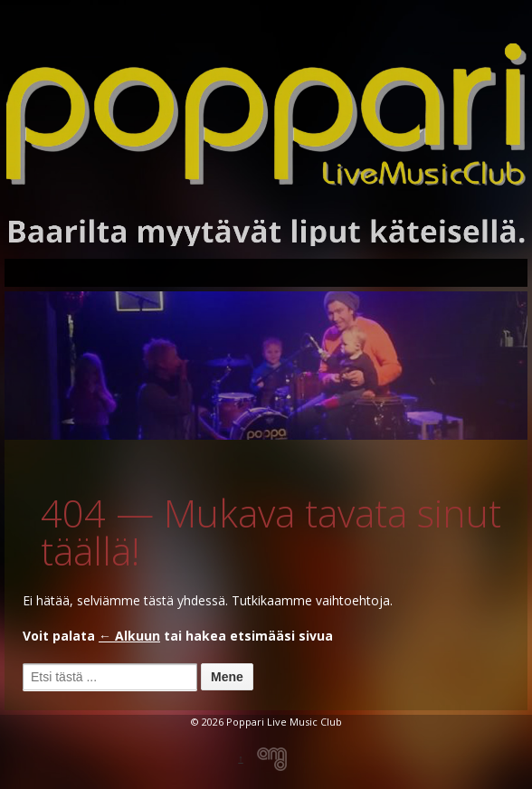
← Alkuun (129, 636)
